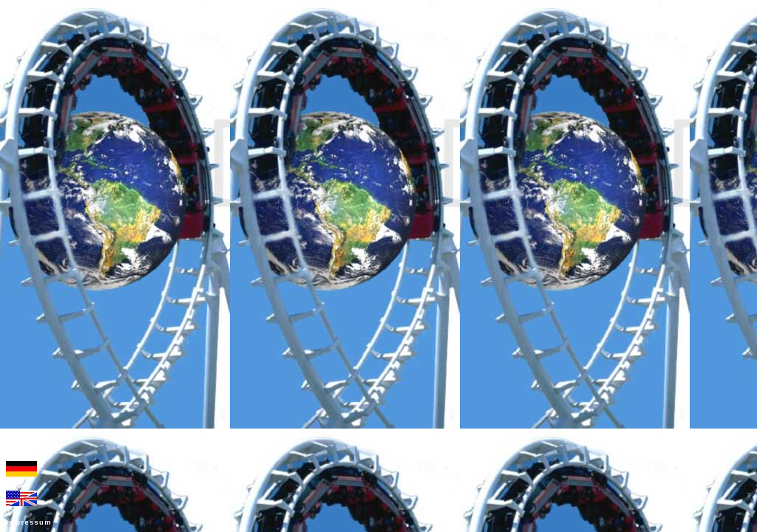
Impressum (29, 522)
